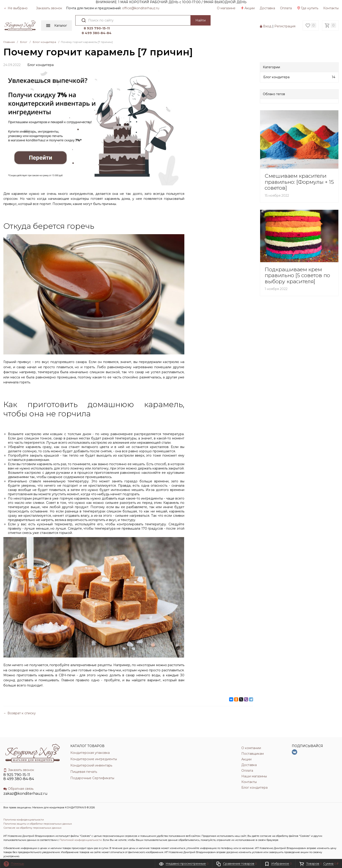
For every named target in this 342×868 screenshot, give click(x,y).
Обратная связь (18, 778)
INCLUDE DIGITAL (43, 854)
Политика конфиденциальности (24, 809)
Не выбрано (16, 8)
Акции (248, 8)
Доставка (267, 8)
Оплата (286, 8)
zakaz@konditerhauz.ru (25, 783)
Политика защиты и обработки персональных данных (38, 814)
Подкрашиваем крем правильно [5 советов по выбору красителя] (297, 265)
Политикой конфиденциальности (81, 830)
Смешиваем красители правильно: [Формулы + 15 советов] (299, 172)
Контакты (331, 8)
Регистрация (285, 21)
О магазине (226, 8)
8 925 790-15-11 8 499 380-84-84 (19, 767)
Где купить (308, 8)
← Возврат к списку (20, 703)
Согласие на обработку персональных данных (32, 818)
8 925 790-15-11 (231, 18)
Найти (198, 20)
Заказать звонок (49, 8)
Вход (267, 21)
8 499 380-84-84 (231, 23)
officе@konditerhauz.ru (141, 8)
